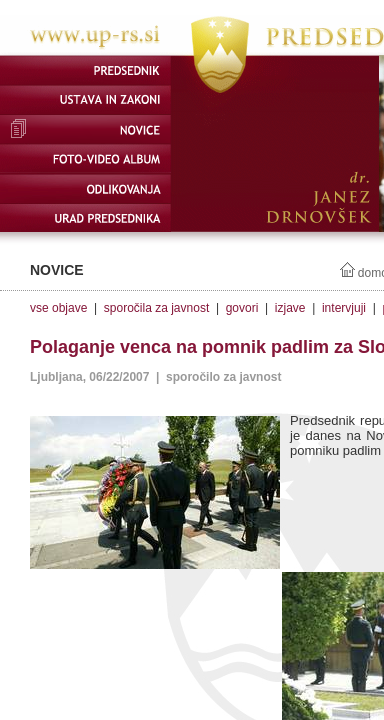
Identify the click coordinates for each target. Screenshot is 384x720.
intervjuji (344, 308)
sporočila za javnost (156, 308)
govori (242, 308)
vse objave (58, 308)
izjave (290, 308)
